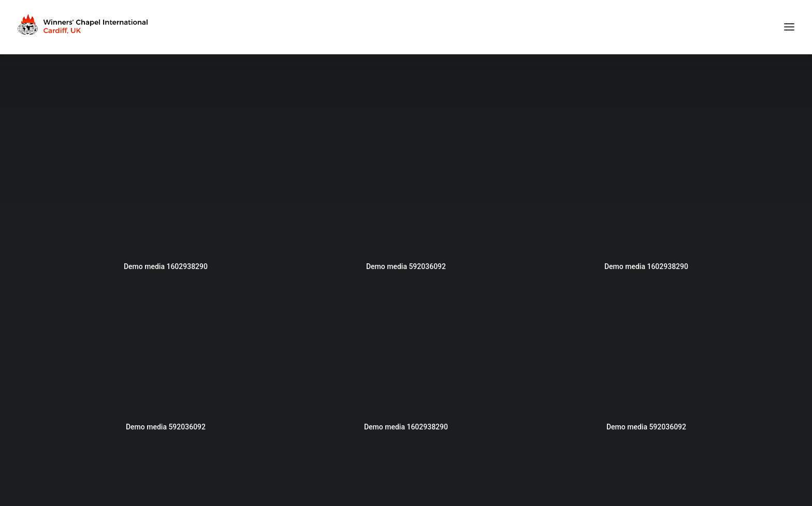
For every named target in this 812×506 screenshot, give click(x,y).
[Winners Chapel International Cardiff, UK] (84, 27)
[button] (166, 191)
